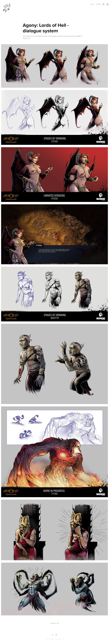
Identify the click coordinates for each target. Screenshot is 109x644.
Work (92, 4)
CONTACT (98, 4)
